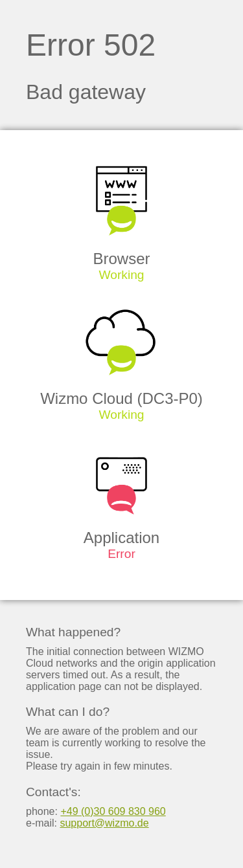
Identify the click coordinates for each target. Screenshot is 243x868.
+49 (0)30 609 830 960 (113, 811)
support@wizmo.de (104, 823)
